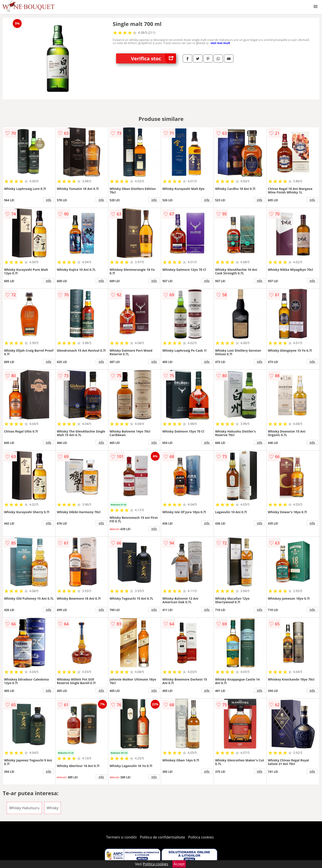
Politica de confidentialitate (163, 837)
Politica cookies (201, 837)
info (49, 200)
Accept (179, 864)
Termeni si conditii (122, 837)
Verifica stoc (154, 58)
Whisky (53, 808)
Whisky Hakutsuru (24, 808)
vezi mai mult (220, 43)
